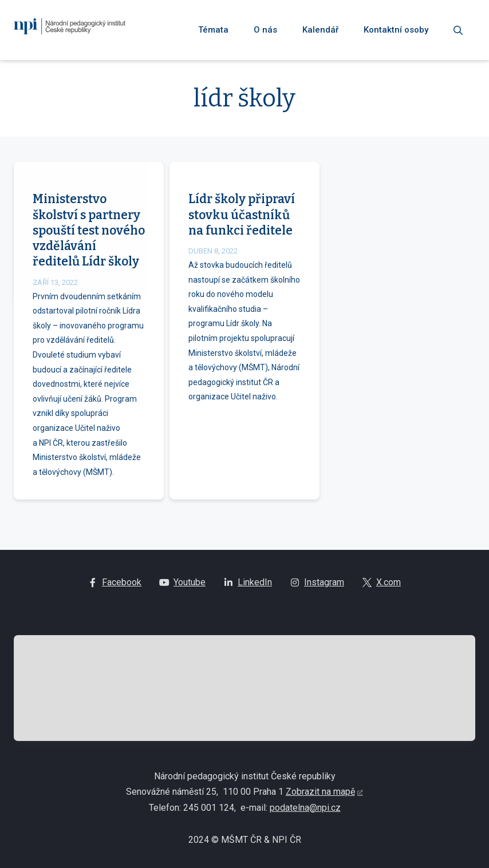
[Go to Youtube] (183, 587)
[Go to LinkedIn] (248, 587)
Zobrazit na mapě (320, 797)
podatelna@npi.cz (305, 812)
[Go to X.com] (382, 587)
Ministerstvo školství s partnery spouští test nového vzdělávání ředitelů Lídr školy (89, 243)
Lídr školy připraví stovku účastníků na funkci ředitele (242, 227)
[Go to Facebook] (115, 587)
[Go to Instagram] (317, 587)
